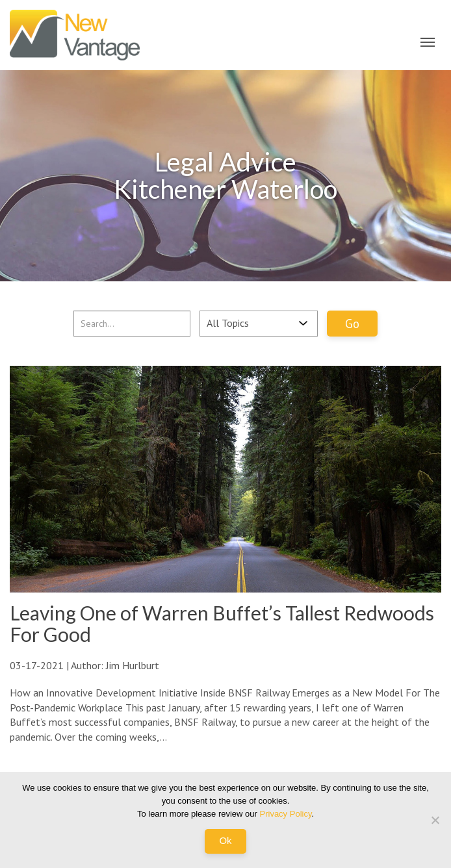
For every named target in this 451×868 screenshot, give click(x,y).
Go (352, 324)
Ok (225, 840)
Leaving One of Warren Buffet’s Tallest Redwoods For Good (222, 623)
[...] (132, 324)
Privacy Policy (286, 814)
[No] (435, 820)
